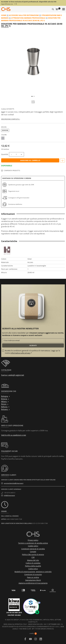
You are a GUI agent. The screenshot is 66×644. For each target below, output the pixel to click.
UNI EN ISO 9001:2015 (14, 613)
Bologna (6, 396)
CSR (33, 557)
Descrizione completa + (11, 119)
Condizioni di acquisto (33, 574)
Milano (5, 401)
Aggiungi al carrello (30, 160)
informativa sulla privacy (20, 353)
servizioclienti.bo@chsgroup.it (14, 483)
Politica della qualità (33, 566)
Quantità (5, 154)
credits (33, 633)
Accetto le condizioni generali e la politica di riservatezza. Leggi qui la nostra (32, 352)
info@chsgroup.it (9, 495)
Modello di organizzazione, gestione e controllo (33, 572)
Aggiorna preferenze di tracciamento (33, 583)
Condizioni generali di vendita (33, 549)
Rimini (5, 404)
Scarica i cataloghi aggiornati (13, 375)
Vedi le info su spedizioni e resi (14, 435)
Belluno (5, 407)
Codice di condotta (33, 563)
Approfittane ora (7, 4)
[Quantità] (16, 154)
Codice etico (33, 569)
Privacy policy (33, 540)
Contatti (33, 552)
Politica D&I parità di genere (33, 555)
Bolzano (5, 409)
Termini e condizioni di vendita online (33, 543)
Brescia (5, 399)
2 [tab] (34, 96)
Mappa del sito (33, 560)
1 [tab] (32, 96)
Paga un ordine (33, 577)
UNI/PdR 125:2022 (14, 615)
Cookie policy (33, 546)
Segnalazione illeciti (33, 580)
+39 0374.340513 (10, 493)
